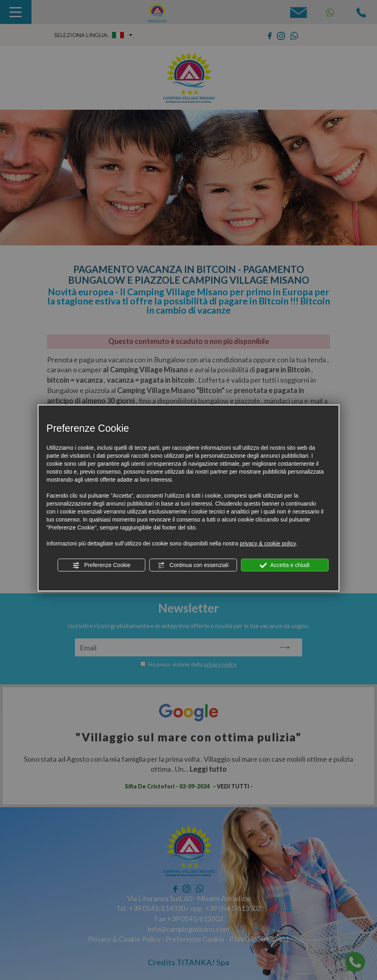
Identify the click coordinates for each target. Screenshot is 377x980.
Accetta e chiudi (285, 565)
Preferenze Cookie (101, 565)
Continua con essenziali (193, 565)
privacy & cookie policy (268, 543)
